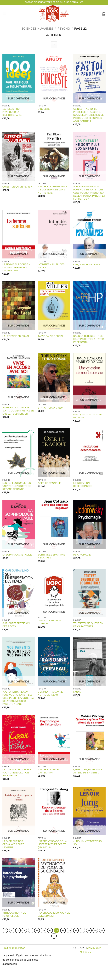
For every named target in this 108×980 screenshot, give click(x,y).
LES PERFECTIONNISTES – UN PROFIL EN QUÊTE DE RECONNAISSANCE (18, 486)
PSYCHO (64, 29)
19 (37, 930)
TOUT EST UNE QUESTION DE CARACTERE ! (88, 625)
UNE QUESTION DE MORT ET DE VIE (88, 416)
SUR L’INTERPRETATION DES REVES (16, 625)
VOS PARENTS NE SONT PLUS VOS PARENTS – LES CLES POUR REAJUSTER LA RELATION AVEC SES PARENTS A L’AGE (18, 698)
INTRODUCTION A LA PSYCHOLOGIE (14, 914)
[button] (4, 14)
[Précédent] (5, 931)
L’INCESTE (44, 109)
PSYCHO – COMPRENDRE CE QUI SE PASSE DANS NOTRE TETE (53, 190)
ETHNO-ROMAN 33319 (50, 408)
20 (43, 930)
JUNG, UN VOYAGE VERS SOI (88, 843)
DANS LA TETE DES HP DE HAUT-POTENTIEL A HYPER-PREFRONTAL (89, 339)
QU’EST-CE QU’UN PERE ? (17, 187)
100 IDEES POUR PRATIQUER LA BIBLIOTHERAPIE (12, 112)
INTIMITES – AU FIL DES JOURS (51, 266)
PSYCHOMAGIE (82, 555)
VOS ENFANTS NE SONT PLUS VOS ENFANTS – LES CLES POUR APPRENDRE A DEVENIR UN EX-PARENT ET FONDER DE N (89, 193)
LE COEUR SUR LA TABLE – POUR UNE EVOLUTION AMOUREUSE (18, 773)
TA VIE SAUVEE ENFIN (50, 336)
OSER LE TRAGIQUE (49, 483)
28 (95, 930)
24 (70, 930)
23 (63, 930)
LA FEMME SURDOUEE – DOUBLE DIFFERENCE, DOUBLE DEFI (16, 267)
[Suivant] (54, 936)
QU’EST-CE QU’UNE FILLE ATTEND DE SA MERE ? (88, 771)
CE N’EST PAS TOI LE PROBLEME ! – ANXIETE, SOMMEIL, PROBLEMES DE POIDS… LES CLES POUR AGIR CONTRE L (89, 115)
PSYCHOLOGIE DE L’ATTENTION (48, 771)
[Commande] (54, 45)
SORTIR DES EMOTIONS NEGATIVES (51, 556)
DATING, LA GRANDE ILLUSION (50, 622)
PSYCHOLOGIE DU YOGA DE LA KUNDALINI (54, 914)
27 (89, 930)
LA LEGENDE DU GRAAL (16, 336)
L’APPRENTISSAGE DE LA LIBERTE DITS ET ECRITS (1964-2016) (52, 844)
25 (76, 930)
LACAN (77, 692)
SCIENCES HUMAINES (37, 29)
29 (102, 930)
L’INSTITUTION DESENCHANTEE (83, 484)
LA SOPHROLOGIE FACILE (17, 555)
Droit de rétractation (14, 948)
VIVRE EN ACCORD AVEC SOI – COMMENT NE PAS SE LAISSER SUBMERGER (18, 411)
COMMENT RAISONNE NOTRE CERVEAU (50, 693)
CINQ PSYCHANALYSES (87, 264)
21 (50, 930)
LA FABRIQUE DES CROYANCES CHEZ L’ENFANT (13, 844)
